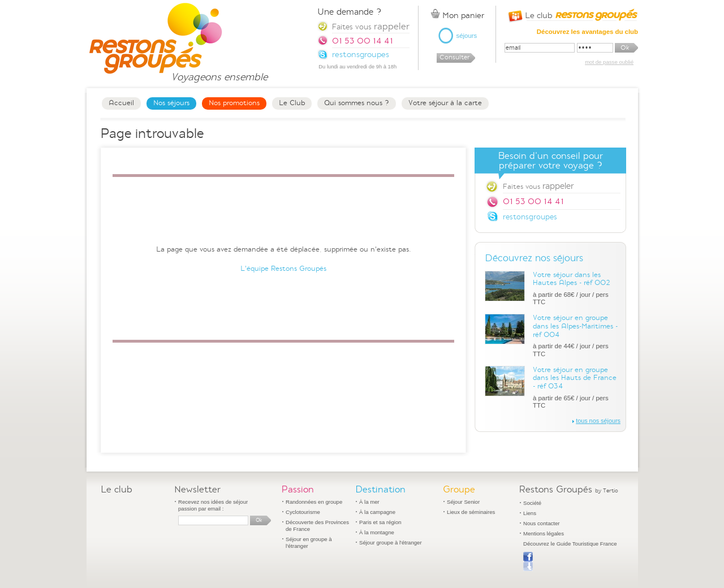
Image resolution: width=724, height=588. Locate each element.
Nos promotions (234, 103)
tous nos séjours (598, 421)
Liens (530, 513)
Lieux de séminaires (471, 512)
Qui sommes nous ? (357, 103)
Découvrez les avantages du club (587, 32)
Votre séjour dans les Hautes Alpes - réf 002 (572, 279)
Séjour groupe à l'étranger (391, 542)
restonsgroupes (530, 217)
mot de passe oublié (609, 62)
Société (532, 503)
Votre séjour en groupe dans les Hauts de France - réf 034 (575, 378)
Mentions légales (544, 533)
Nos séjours (171, 103)
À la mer (369, 502)
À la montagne (377, 532)
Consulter (454, 57)
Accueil (121, 103)
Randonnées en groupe (314, 502)
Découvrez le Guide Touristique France (570, 544)
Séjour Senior (463, 502)
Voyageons (219, 72)
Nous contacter (542, 523)
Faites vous (538, 186)
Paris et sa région (380, 522)
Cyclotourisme (303, 512)
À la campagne (377, 512)
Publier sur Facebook (528, 561)
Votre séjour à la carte (445, 103)
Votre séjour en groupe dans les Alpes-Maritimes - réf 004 (575, 326)
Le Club (292, 103)
